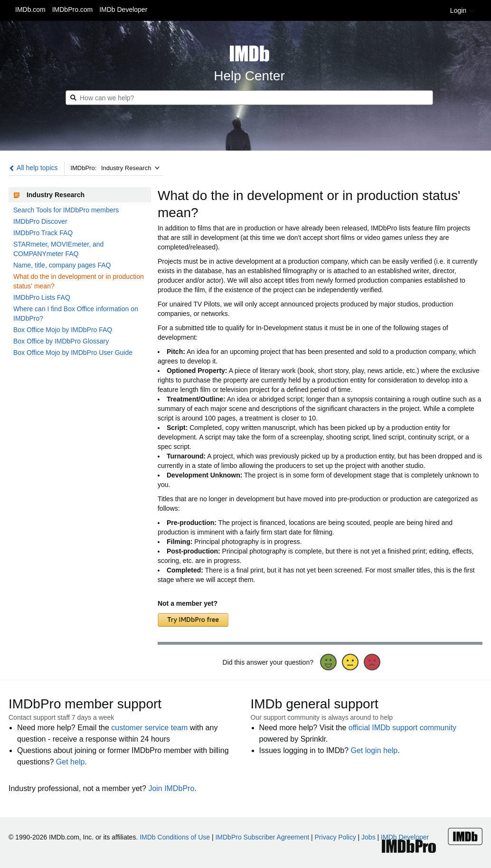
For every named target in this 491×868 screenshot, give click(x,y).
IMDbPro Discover (40, 221)
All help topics (33, 168)
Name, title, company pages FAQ (62, 265)
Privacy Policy (335, 837)
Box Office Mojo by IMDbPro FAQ (63, 330)
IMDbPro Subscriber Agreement (262, 837)
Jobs (368, 837)
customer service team (149, 728)
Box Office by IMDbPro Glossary (61, 341)
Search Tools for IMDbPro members (66, 210)
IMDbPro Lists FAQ (42, 297)
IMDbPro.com (73, 10)
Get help (70, 762)
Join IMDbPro (171, 788)
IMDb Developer (123, 10)
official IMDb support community (402, 728)
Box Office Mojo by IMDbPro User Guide (73, 353)
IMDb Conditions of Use (175, 837)
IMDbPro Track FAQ (43, 233)
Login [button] (463, 10)
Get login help (374, 750)
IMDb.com (30, 10)
